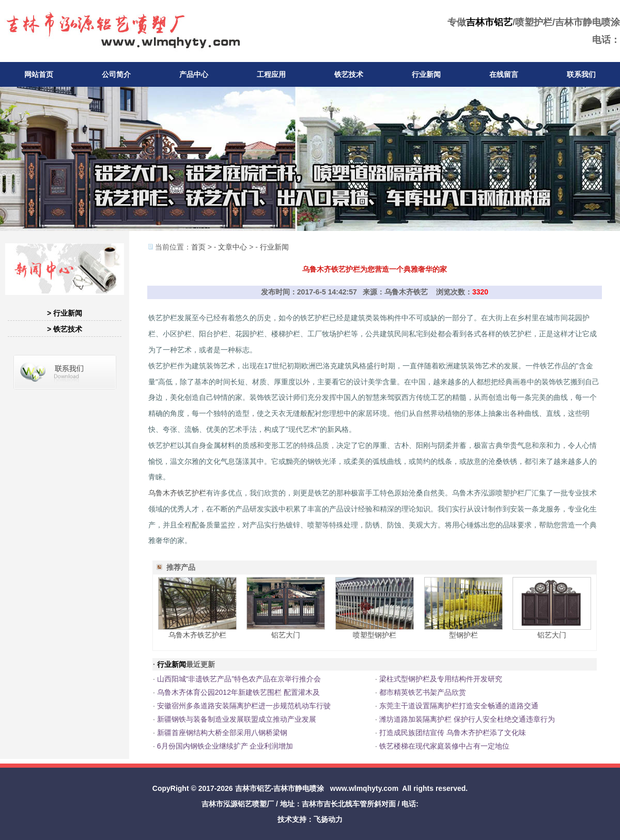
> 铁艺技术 (65, 329)
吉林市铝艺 (489, 22)
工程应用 (271, 74)
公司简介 (116, 74)
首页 (198, 247)
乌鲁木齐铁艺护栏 (177, 493)
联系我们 (581, 74)
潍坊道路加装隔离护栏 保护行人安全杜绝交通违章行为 (467, 719)
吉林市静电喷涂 (299, 788)
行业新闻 (426, 74)
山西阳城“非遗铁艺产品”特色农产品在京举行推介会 (239, 679)
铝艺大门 (286, 635)
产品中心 (194, 74)
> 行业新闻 (65, 313)
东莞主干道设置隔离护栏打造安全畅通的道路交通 (459, 706)
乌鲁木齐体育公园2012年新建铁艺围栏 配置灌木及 (238, 692)
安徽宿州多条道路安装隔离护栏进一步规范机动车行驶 (244, 706)
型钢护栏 (463, 635)
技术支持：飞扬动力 (310, 819)
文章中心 (233, 247)
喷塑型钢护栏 (375, 635)
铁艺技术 (349, 74)
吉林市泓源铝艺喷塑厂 (238, 804)
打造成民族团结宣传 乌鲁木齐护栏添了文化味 (453, 733)
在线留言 (504, 74)
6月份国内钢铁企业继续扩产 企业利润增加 (225, 746)
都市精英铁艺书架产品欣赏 (423, 692)
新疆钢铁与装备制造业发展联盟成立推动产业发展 (237, 719)
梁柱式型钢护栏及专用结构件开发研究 (441, 679)
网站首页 (39, 74)
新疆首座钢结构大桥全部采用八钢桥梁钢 (222, 733)
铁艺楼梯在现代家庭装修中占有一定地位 (444, 746)
